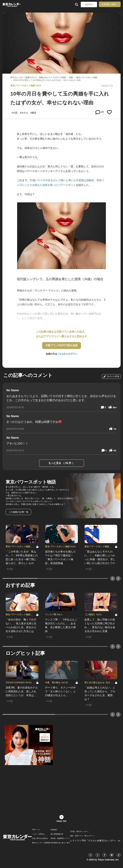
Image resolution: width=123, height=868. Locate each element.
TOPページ (36, 830)
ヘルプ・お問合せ (38, 834)
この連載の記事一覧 (18, 512)
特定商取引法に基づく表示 (60, 843)
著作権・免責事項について (60, 838)
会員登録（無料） (110, 4)
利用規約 (54, 830)
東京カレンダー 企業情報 (41, 843)
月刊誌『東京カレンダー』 (80, 832)
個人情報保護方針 (57, 834)
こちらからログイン (67, 354)
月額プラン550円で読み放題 (62, 345)
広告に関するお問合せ (40, 838)
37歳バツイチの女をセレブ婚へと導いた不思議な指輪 (61, 180)
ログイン (89, 4)
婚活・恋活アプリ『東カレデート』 (83, 836)
